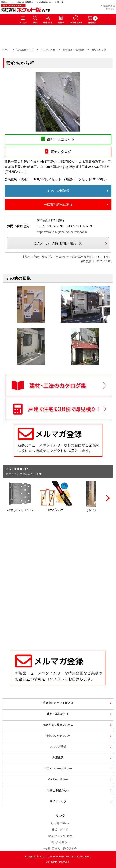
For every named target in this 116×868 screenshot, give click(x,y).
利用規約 (58, 758)
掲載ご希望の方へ (58, 790)
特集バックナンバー (58, 736)
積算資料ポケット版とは (58, 703)
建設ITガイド (60, 830)
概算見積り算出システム (58, 725)
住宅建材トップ (25, 50)
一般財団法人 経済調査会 (60, 849)
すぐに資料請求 (58, 191)
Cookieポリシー (58, 779)
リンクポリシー (60, 842)
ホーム (6, 50)
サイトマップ (58, 801)
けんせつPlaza (60, 823)
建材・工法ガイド (58, 714)
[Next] (107, 498)
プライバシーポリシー (58, 768)
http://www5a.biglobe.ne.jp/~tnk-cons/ (62, 232)
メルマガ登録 (58, 747)
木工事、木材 (48, 50)
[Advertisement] (58, 610)
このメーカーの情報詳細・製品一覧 (58, 243)
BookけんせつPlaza (60, 836)
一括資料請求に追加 (58, 204)
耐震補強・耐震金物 (73, 50)
